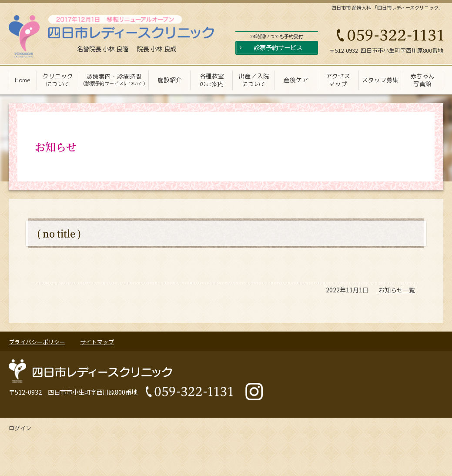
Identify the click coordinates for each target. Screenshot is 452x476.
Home (23, 80)
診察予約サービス (278, 47)
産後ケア (296, 80)
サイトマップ (97, 342)
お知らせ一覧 (397, 290)
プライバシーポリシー (37, 342)
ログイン (20, 428)
